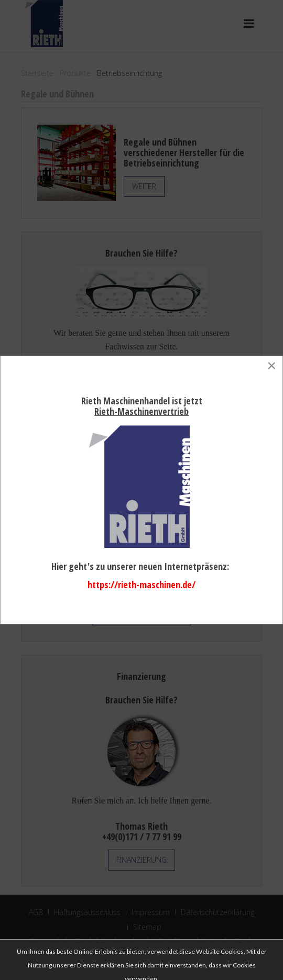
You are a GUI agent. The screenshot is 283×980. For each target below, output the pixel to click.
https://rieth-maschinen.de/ (141, 585)
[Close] (271, 366)
